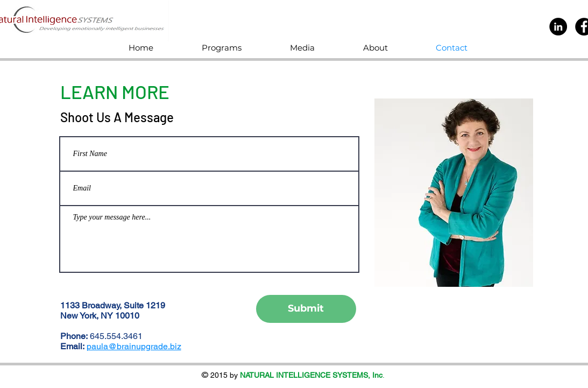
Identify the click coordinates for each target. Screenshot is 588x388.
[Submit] (306, 309)
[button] (238, 48)
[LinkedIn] (558, 27)
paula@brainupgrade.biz (134, 346)
